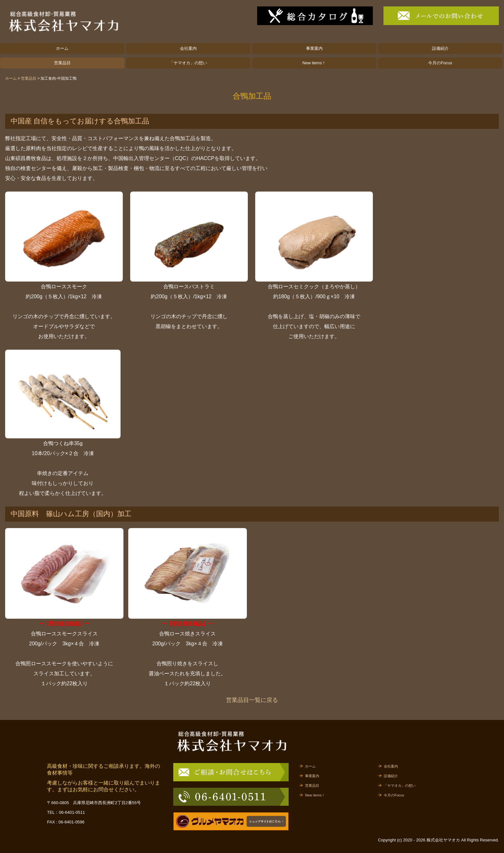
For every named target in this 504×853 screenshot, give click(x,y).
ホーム (62, 48)
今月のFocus (440, 63)
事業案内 (314, 48)
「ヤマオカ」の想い (188, 63)
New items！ (314, 63)
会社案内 (188, 48)
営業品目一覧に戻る (252, 700)
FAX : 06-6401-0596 (66, 822)
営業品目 (62, 63)
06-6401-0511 (72, 812)
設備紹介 (440, 48)
